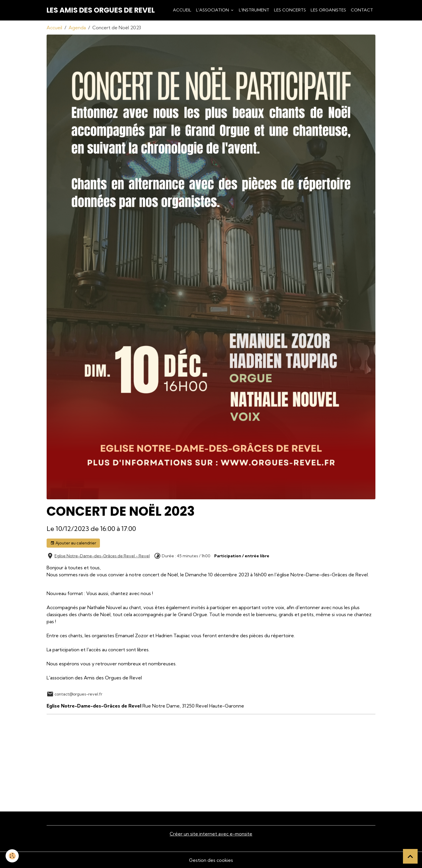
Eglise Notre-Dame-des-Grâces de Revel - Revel (102, 556)
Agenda (77, 28)
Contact (362, 10)
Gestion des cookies (211, 860)
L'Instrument (254, 10)
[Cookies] (12, 856)
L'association (213, 10)
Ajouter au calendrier (73, 543)
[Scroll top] (410, 856)
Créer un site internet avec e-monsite (211, 834)
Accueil (182, 10)
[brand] (101, 10)
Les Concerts (290, 10)
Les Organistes (328, 10)
